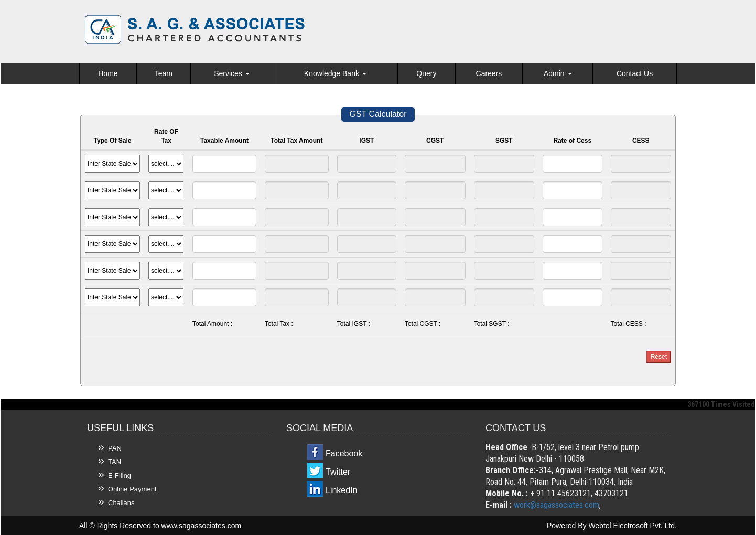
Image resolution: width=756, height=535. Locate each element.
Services (232, 73)
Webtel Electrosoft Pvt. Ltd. (633, 526)
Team (164, 73)
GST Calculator (378, 114)
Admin (558, 73)
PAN (115, 448)
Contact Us (635, 73)
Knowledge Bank (335, 73)
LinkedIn (342, 490)
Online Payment (132, 489)
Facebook (344, 453)
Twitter (338, 472)
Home (108, 73)
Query (426, 73)
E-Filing (120, 475)
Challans (121, 503)
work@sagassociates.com (557, 505)
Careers (489, 73)
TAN (115, 462)
